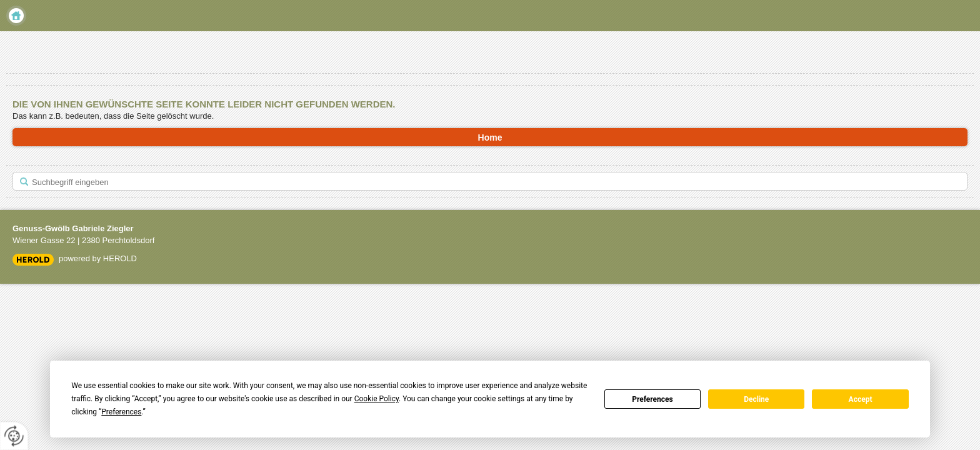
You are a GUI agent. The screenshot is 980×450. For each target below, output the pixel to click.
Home (16, 16)
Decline (756, 399)
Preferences (652, 399)
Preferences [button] (121, 412)
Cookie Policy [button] (377, 399)
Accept (861, 399)
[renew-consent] (14, 436)
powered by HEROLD (98, 258)
